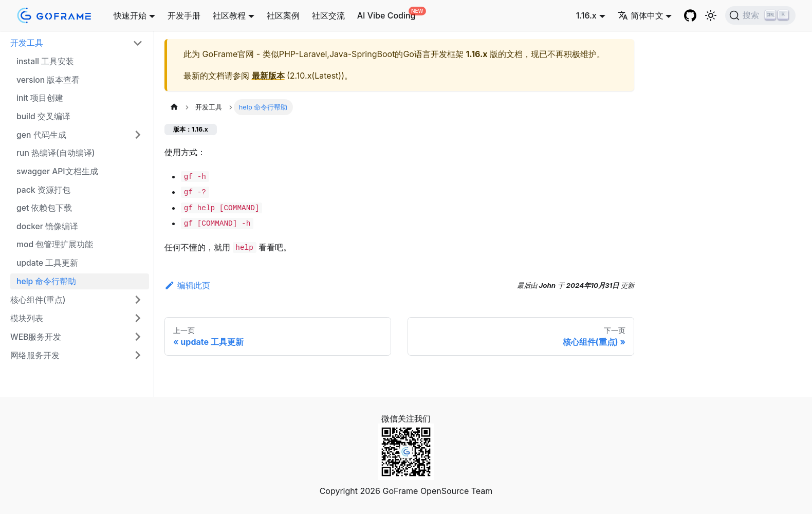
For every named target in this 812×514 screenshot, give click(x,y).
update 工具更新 (47, 263)
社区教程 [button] (229, 15)
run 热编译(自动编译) (56, 153)
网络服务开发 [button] (35, 355)
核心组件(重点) (38, 300)
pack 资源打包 (43, 190)
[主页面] (174, 107)
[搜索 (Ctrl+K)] (760, 15)
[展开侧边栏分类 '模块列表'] (138, 318)
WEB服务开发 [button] (36, 337)
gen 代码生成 (41, 135)
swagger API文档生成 (57, 171)
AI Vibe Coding (386, 15)
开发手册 (184, 15)
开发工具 (27, 43)
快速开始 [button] (130, 15)
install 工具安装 (45, 61)
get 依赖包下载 (44, 208)
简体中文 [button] (641, 15)
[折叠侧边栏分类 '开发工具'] (138, 43)
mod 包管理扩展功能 (55, 244)
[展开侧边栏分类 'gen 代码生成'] (138, 135)
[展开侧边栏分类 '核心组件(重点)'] (138, 300)
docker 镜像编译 (47, 226)
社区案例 (283, 15)
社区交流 (328, 15)
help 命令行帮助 (46, 281)
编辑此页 (187, 285)
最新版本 (268, 76)
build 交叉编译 (43, 116)
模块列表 (27, 318)
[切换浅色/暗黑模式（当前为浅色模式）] (711, 15)
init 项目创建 (40, 98)
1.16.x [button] (586, 15)
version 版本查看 (48, 80)
